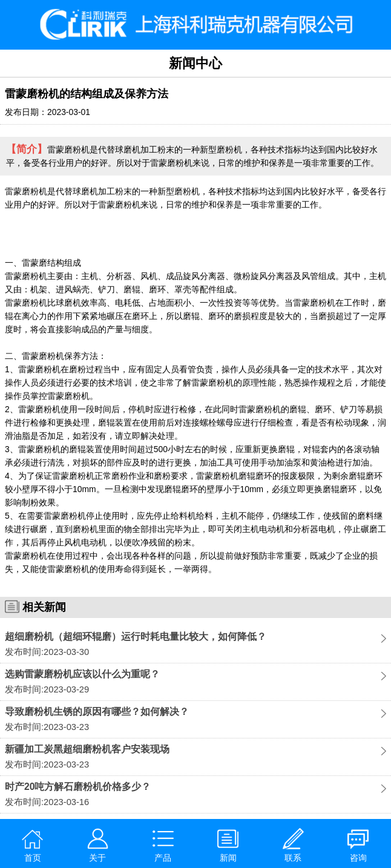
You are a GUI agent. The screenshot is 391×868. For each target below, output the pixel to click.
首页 (32, 845)
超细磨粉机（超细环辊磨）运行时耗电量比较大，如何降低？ (136, 636)
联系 (293, 845)
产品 (163, 845)
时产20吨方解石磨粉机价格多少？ (78, 787)
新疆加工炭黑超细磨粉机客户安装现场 (87, 749)
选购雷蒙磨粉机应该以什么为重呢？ (82, 674)
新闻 (228, 845)
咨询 (358, 845)
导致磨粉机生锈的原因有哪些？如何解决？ (97, 712)
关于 (98, 845)
